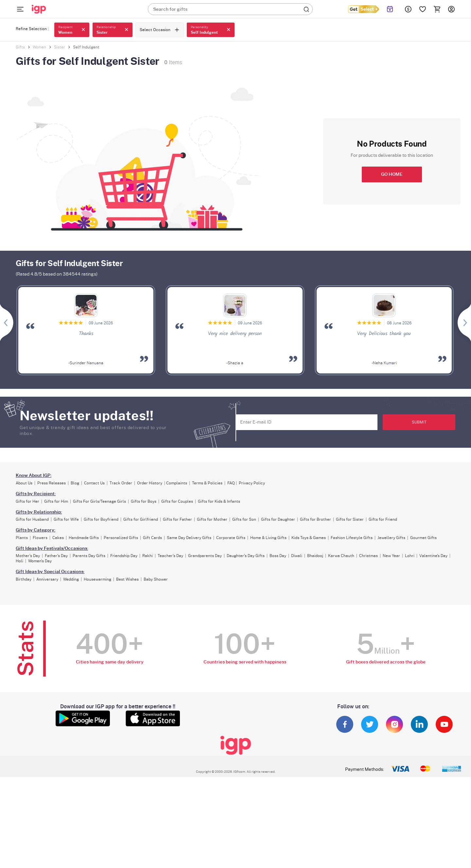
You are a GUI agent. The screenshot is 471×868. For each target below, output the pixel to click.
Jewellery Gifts (391, 538)
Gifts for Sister (350, 519)
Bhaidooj (315, 556)
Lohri (410, 556)
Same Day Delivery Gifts (189, 538)
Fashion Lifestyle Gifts (352, 538)
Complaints (177, 483)
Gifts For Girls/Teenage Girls (99, 501)
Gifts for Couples (177, 501)
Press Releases (52, 483)
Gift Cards (152, 538)
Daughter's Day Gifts (246, 556)
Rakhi (148, 556)
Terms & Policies (207, 483)
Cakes (58, 538)
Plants (22, 538)
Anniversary (47, 579)
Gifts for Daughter (278, 519)
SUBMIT (419, 422)
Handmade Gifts (84, 538)
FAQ (231, 483)
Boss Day (278, 556)
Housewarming (97, 579)
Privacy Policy (252, 483)
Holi (19, 561)
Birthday (24, 579)
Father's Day (56, 556)
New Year (391, 556)
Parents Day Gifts (89, 556)
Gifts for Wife (66, 519)
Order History (150, 483)
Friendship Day (124, 556)
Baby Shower (156, 579)
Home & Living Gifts (268, 538)
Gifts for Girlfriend (141, 519)
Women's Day (40, 561)
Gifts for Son (244, 519)
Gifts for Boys (144, 501)
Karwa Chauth (341, 556)
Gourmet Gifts (423, 538)
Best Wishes (127, 579)
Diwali (297, 556)
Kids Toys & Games (309, 538)
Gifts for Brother (315, 519)
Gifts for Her (27, 501)
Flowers (40, 538)
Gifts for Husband (32, 519)
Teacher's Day (170, 556)
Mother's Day (28, 556)
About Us (24, 483)
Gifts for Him (56, 501)
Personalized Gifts (121, 538)
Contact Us (94, 483)
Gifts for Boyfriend (101, 519)
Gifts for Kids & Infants (219, 501)
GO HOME (392, 174)
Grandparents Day (205, 556)
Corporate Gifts (231, 538)
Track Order (121, 483)
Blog (75, 483)
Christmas (368, 556)
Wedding (71, 579)
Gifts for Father (177, 519)
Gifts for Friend (383, 519)
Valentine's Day (433, 556)
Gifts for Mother (212, 519)
